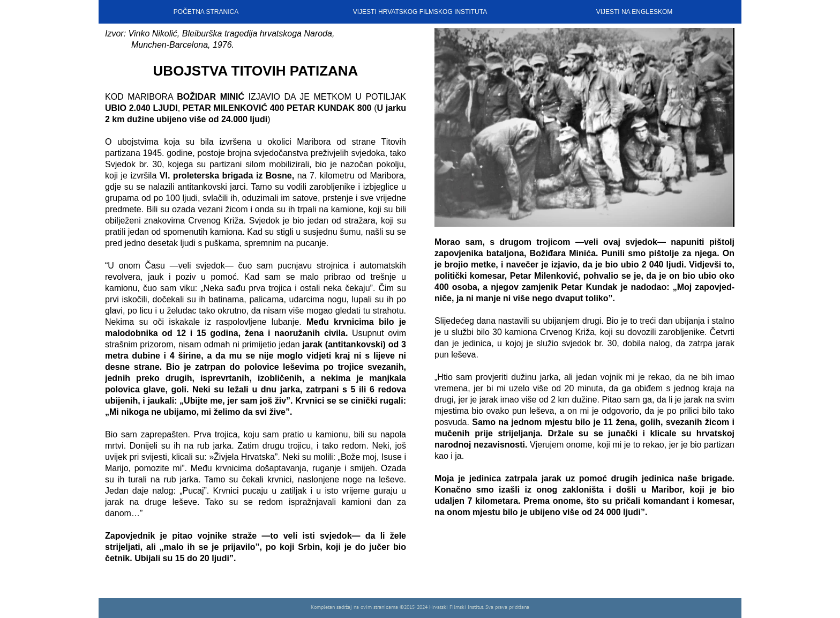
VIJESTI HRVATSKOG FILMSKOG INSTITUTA (420, 12)
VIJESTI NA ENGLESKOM (635, 12)
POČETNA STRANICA (206, 12)
